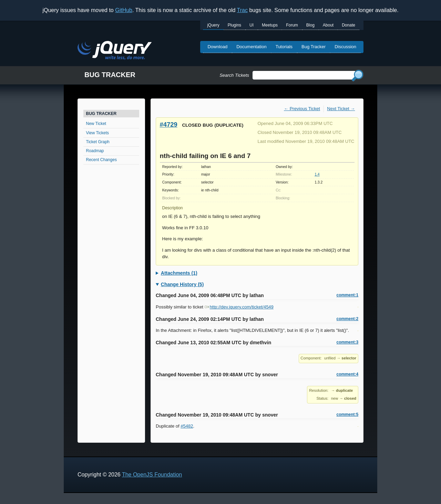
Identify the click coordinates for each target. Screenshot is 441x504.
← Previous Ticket (302, 109)
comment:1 (347, 295)
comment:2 (347, 319)
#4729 (169, 124)
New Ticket (96, 124)
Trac (242, 10)
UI (252, 25)
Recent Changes (101, 160)
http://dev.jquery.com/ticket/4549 (239, 307)
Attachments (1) (179, 273)
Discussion (345, 47)
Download (217, 47)
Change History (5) (182, 284)
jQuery (213, 25)
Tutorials (284, 47)
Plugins (234, 25)
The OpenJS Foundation (152, 475)
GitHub (124, 10)
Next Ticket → (341, 109)
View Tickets (98, 133)
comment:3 (347, 342)
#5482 (187, 426)
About (328, 25)
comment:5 (347, 414)
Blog (310, 25)
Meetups (270, 25)
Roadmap (95, 151)
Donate (348, 25)
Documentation (251, 47)
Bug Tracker (314, 47)
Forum (292, 25)
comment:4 (347, 374)
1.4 (317, 174)
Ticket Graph (98, 142)
